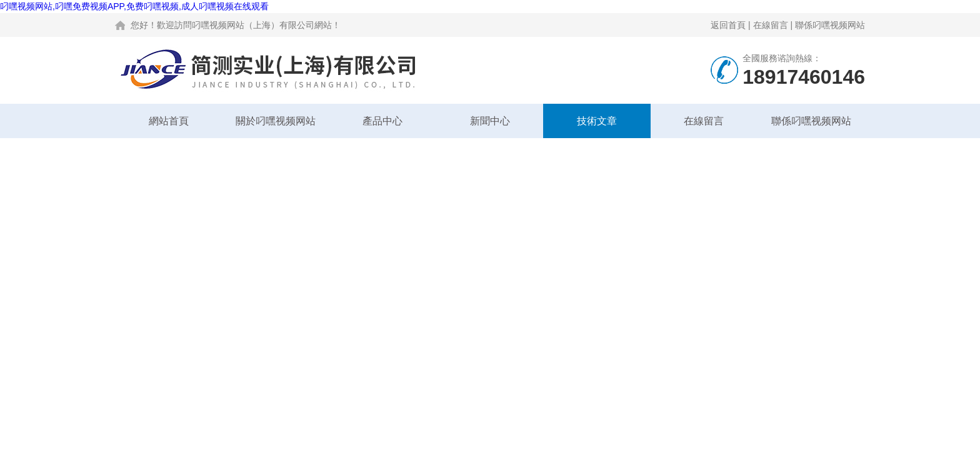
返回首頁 (728, 25)
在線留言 (771, 25)
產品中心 (382, 121)
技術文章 (597, 121)
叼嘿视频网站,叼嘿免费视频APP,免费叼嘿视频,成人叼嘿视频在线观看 (134, 6)
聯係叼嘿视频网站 (830, 25)
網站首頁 (169, 121)
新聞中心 (490, 121)
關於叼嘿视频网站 (276, 121)
